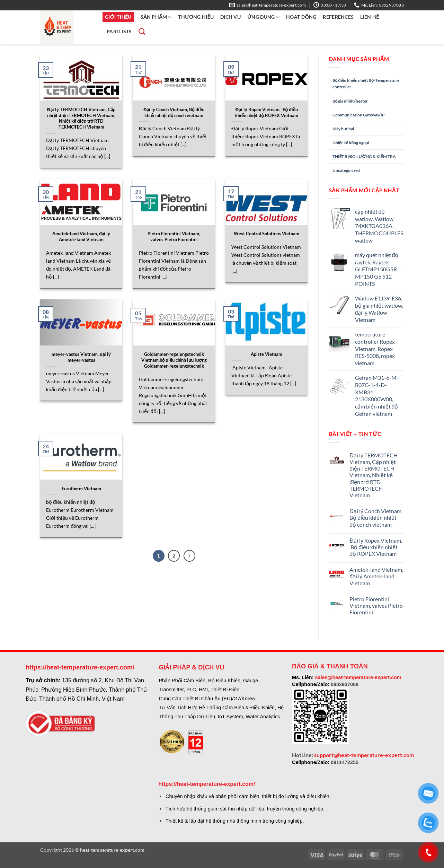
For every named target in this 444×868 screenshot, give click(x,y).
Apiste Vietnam (267, 354)
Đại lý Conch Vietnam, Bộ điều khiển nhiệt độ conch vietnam (174, 112)
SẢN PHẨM (156, 17)
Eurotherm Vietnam (81, 489)
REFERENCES (338, 17)
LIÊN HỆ (370, 17)
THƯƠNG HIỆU (196, 17)
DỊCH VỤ (230, 17)
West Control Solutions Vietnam (267, 234)
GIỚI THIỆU (118, 17)
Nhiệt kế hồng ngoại (351, 143)
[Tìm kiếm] (141, 31)
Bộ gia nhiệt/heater (350, 101)
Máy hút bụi (343, 129)
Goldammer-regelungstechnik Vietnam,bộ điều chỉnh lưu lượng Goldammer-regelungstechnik (174, 360)
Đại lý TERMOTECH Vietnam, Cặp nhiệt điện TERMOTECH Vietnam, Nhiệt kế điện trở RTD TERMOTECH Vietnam (81, 118)
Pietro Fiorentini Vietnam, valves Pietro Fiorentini (174, 236)
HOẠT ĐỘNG (301, 17)
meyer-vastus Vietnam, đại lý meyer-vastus (81, 357)
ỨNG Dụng (263, 17)
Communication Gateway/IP (359, 115)
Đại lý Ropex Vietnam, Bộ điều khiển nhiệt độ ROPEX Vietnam (267, 112)
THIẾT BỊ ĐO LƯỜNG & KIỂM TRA (364, 156)
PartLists (119, 31)
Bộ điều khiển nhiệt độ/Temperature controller (366, 84)
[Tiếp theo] (189, 556)
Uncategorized (346, 170)
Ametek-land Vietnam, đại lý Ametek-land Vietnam (81, 236)
